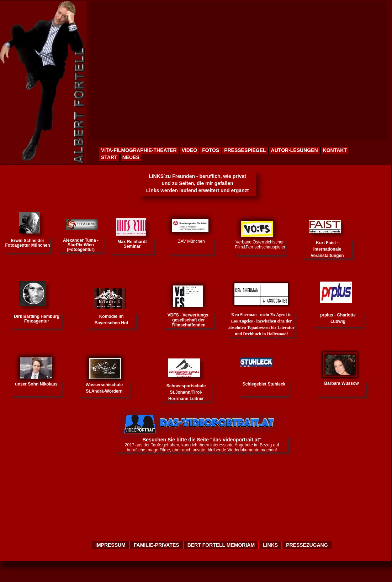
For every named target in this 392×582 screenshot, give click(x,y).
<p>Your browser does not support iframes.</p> (238, 70)
